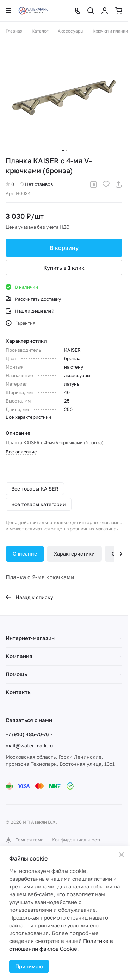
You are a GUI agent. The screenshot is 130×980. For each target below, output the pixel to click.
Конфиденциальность (77, 840)
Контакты (19, 692)
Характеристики (74, 554)
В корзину (64, 248)
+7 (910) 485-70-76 (27, 734)
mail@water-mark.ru (29, 746)
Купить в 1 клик (64, 268)
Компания (19, 656)
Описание (25, 554)
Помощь (16, 674)
